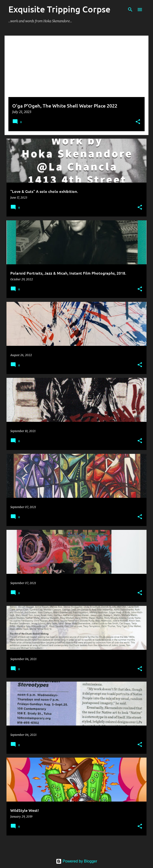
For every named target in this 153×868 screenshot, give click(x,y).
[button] (138, 122)
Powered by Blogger (77, 861)
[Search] (130, 10)
